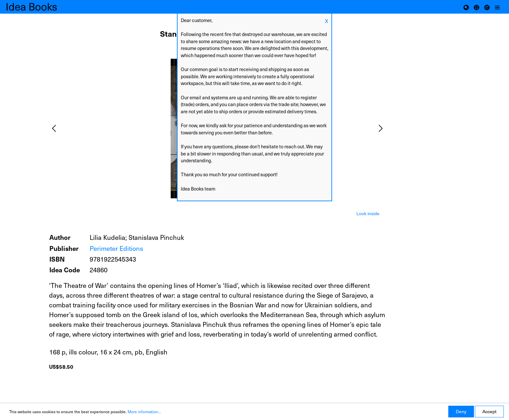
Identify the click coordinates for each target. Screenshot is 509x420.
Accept (489, 411)
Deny (461, 411)
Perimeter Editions (116, 248)
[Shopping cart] (477, 7)
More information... (144, 412)
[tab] (368, 213)
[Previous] (54, 128)
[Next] (381, 128)
